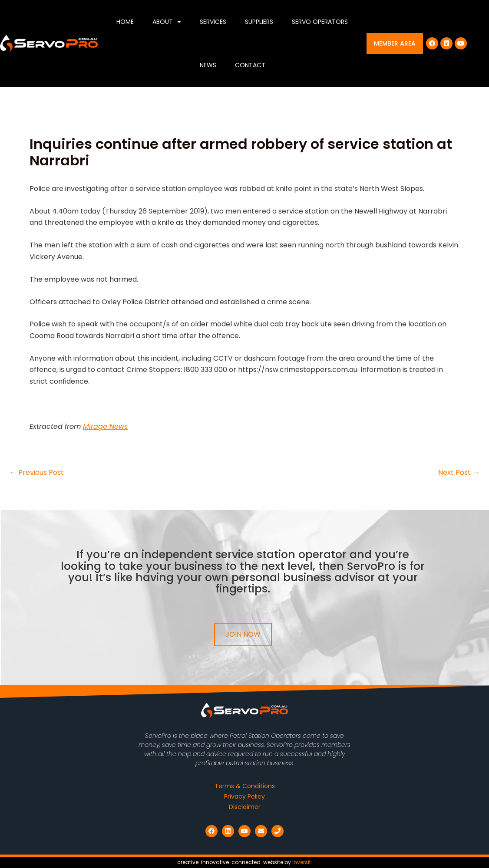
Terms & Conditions (245, 786)
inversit (302, 862)
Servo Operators (320, 22)
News (208, 65)
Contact (250, 65)
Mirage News (105, 426)
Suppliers (259, 22)
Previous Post (37, 473)
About (167, 22)
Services (213, 22)
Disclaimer (245, 807)
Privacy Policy (244, 796)
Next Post (459, 473)
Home (125, 22)
